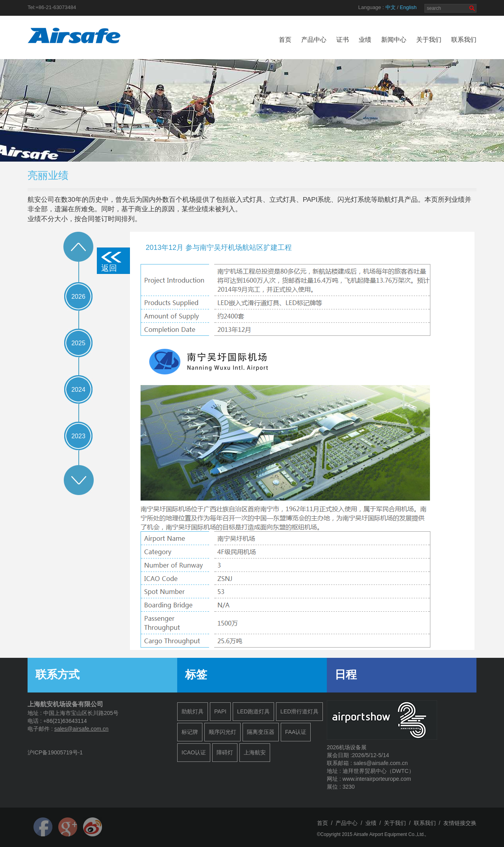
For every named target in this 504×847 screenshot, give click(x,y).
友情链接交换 (460, 823)
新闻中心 (394, 40)
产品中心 (314, 40)
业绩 (365, 40)
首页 (285, 40)
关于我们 (429, 40)
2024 (78, 390)
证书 (343, 40)
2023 (78, 436)
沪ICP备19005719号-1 (55, 752)
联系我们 (464, 40)
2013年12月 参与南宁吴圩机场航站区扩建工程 (219, 248)
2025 (78, 343)
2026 (78, 297)
